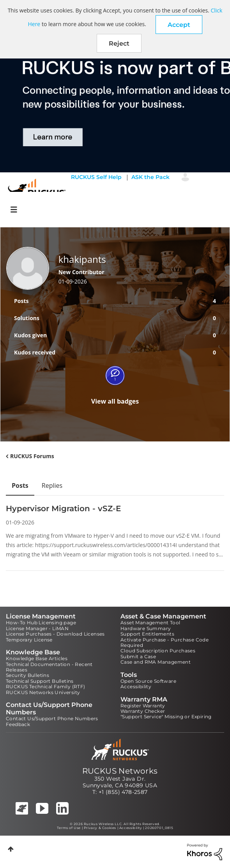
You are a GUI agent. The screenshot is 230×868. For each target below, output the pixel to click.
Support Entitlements (147, 634)
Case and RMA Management (156, 662)
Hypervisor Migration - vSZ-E (63, 508)
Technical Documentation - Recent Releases (49, 667)
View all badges (115, 401)
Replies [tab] (52, 485)
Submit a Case (138, 656)
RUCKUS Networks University (43, 692)
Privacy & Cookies (100, 828)
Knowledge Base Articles (37, 658)
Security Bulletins (27, 675)
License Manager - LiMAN (37, 628)
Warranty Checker (143, 711)
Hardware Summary (146, 628)
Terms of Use (69, 828)
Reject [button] (119, 43)
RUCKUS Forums (32, 456)
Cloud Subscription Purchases (158, 651)
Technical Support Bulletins (40, 681)
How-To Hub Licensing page (41, 623)
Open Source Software (148, 681)
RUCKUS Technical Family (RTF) (46, 686)
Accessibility (136, 686)
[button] (179, 25)
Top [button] (11, 849)
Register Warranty (143, 706)
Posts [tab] (20, 485)
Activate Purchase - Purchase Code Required (165, 642)
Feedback (18, 724)
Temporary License (29, 640)
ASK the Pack (150, 177)
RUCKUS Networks (120, 771)
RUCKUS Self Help (96, 177)
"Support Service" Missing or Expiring (166, 717)
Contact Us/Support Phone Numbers (52, 718)
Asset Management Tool (150, 623)
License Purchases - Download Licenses (55, 634)
